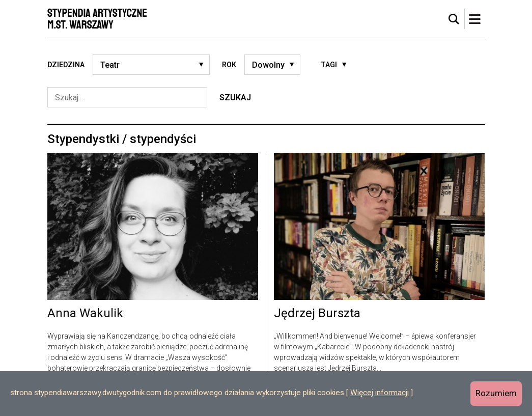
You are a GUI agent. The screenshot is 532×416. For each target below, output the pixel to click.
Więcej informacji (380, 393)
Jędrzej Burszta (317, 314)
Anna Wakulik (85, 314)
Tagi (329, 65)
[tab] (454, 19)
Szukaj (235, 98)
